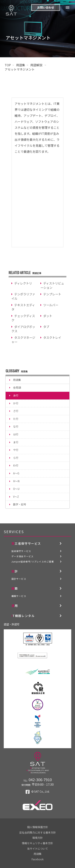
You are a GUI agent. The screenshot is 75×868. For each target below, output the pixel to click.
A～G (16, 473)
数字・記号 (20, 504)
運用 (15, 606)
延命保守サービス (21, 551)
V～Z (16, 497)
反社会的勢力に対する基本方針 (38, 832)
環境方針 (38, 838)
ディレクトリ (23, 283)
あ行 (16, 395)
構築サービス (19, 596)
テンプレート (52, 294)
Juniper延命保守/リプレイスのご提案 (33, 561)
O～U (16, 489)
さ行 (16, 411)
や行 (16, 450)
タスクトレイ (52, 338)
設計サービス (19, 579)
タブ (46, 327)
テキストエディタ (23, 307)
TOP (8, 65)
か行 (16, 403)
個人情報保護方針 (38, 827)
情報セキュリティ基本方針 (37, 843)
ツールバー (51, 305)
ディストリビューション (52, 285)
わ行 (16, 465)
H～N (16, 481)
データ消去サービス (23, 556)
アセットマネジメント (20, 69)
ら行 (16, 458)
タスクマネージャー (23, 340)
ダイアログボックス (23, 329)
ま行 (16, 442)
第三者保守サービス (26, 543)
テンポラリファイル (23, 296)
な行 (16, 426)
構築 (15, 588)
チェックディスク (23, 318)
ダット (48, 316)
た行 (16, 419)
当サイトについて (38, 849)
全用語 (17, 387)
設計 (15, 571)
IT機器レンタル (23, 616)
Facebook (37, 859)
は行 (16, 434)
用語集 (21, 65)
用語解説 (37, 65)
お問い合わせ (46, 7)
